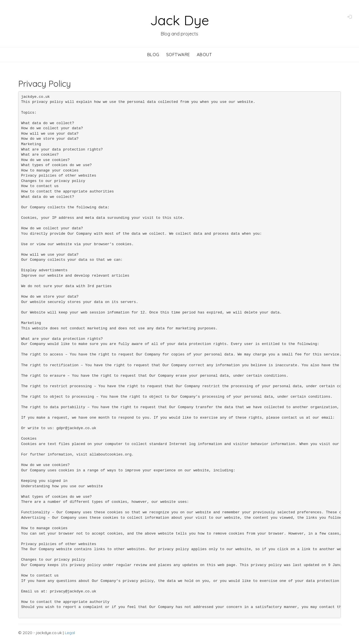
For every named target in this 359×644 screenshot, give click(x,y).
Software (178, 55)
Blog (153, 55)
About (204, 55)
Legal (70, 633)
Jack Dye (179, 20)
